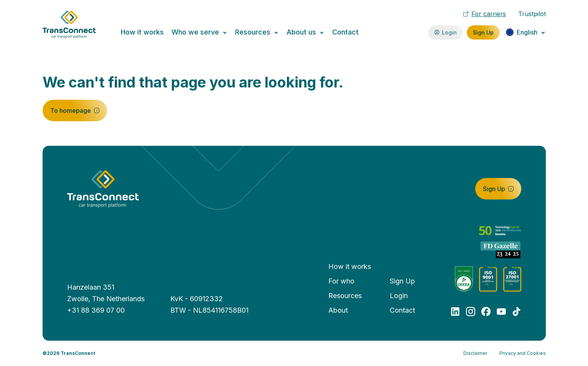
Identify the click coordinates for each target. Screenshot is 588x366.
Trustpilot (532, 14)
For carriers (485, 14)
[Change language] (526, 32)
